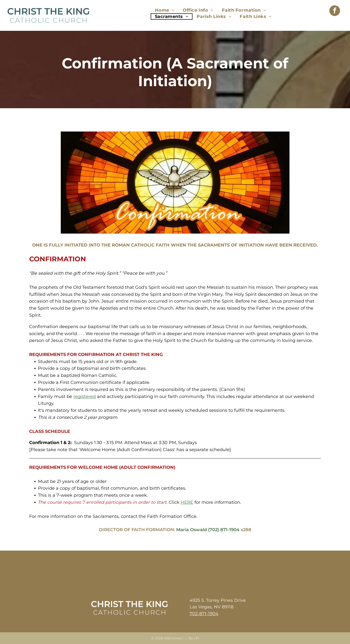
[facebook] (335, 11)
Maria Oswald (192, 530)
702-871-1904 (204, 614)
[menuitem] (165, 10)
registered (85, 396)
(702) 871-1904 (224, 530)
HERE (187, 502)
